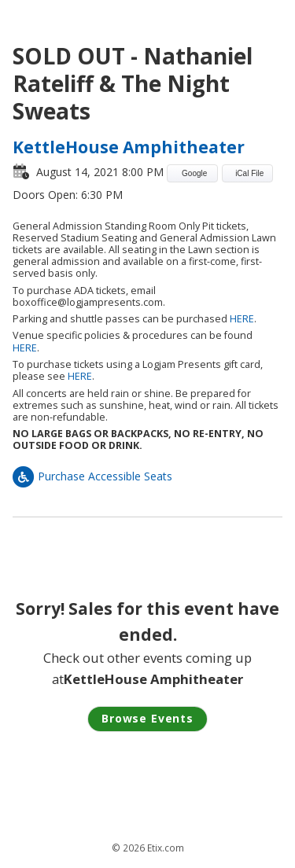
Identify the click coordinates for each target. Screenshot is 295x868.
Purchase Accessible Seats (92, 476)
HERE (242, 319)
